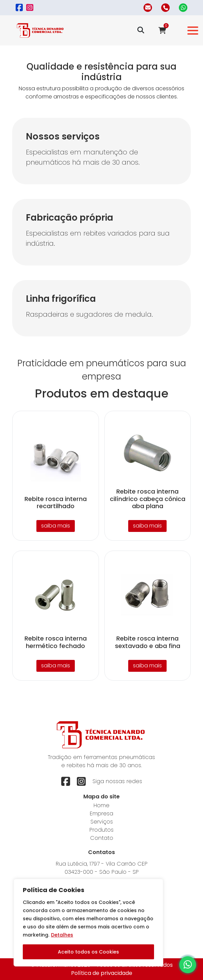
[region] (88, 923)
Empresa (101, 813)
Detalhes (62, 935)
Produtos (101, 830)
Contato (102, 838)
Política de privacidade (102, 973)
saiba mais (56, 526)
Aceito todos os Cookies (88, 952)
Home (101, 805)
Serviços (102, 822)
